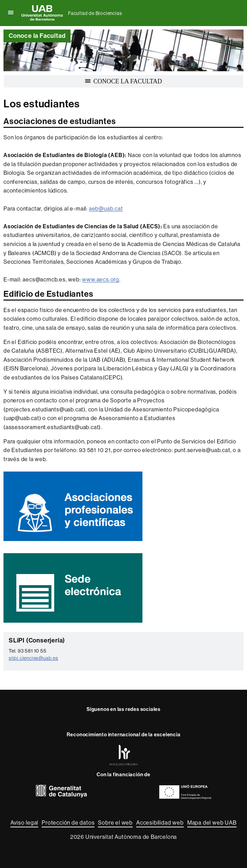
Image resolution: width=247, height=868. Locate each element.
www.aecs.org (101, 280)
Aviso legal (24, 823)
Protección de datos (68, 823)
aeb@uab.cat (106, 209)
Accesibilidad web (160, 823)
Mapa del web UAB (212, 823)
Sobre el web (115, 823)
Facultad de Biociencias (95, 13)
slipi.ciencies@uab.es (34, 658)
